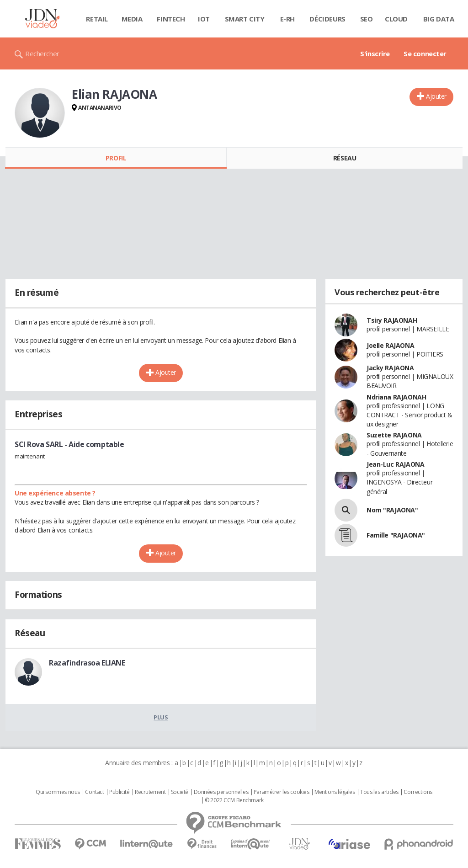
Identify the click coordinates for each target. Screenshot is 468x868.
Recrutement (150, 792)
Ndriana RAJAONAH (396, 397)
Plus (161, 717)
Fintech (171, 19)
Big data (439, 19)
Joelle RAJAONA (390, 345)
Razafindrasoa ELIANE (87, 663)
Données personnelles (221, 792)
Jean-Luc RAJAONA (395, 464)
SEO (367, 19)
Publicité (119, 792)
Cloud (396, 19)
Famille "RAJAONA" (396, 535)
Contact (94, 792)
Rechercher (42, 53)
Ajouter (436, 96)
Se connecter (425, 53)
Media (132, 19)
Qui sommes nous (58, 792)
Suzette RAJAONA (394, 435)
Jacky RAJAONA (390, 368)
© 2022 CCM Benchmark (234, 800)
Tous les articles (379, 792)
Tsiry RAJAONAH (392, 320)
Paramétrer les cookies (282, 792)
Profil (116, 158)
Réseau (345, 158)
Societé (180, 792)
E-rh (287, 19)
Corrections (418, 792)
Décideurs (327, 19)
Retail (97, 19)
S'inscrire (375, 53)
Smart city (245, 19)
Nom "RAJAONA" (392, 510)
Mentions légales (335, 792)
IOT (204, 19)
